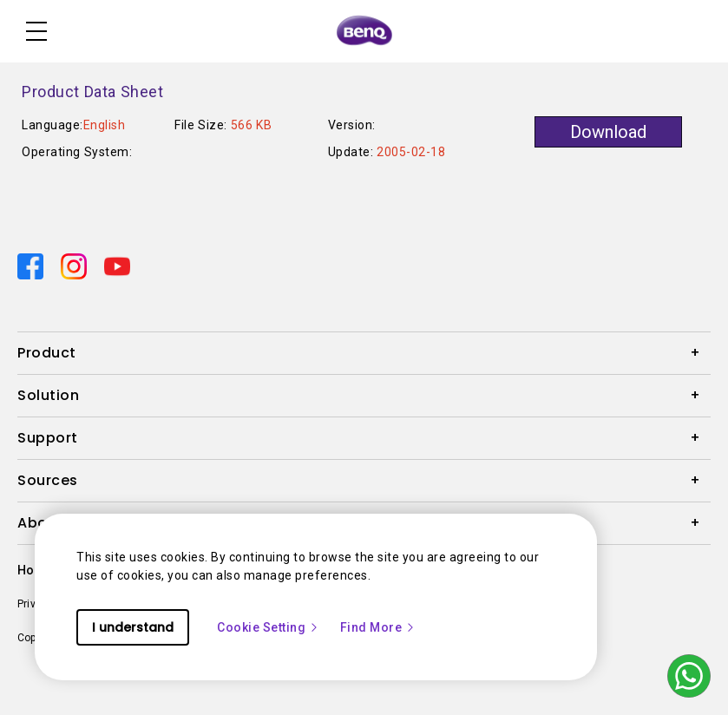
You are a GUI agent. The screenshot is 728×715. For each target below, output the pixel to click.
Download (608, 132)
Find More (378, 627)
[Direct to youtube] (117, 266)
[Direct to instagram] (75, 266)
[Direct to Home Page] (364, 31)
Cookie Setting (268, 627)
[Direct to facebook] (32, 266)
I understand (133, 627)
